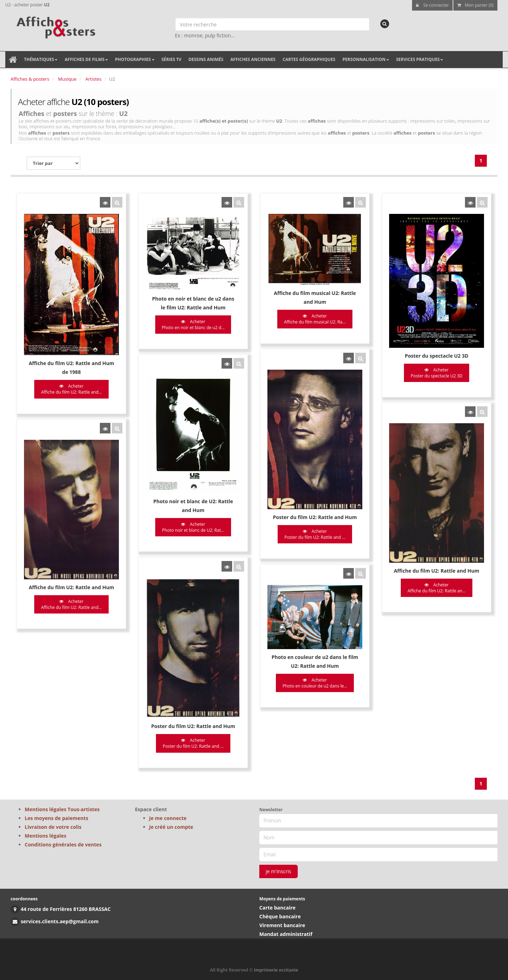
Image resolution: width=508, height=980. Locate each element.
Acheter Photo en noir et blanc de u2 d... (192, 325)
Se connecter (433, 5)
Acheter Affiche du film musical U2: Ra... (313, 319)
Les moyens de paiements (56, 818)
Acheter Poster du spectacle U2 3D (433, 373)
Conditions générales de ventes (63, 845)
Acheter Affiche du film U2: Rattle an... (433, 586)
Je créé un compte (171, 827)
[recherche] (385, 24)
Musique (67, 79)
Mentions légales (46, 836)
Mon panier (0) (475, 5)
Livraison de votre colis (53, 827)
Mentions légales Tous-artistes (62, 809)
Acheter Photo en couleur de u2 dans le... (313, 680)
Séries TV (171, 59)
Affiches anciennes (253, 59)
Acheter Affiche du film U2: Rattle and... (71, 389)
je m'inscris (279, 871)
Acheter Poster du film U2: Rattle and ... (313, 533)
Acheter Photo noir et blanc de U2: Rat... (192, 526)
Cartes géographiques (309, 59)
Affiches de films (86, 59)
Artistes (93, 79)
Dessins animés (206, 59)
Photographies (135, 59)
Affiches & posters (30, 79)
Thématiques (41, 59)
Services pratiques (420, 59)
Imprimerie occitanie (276, 970)
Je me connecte (168, 818)
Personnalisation (366, 59)
